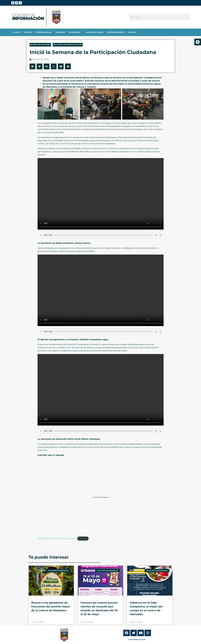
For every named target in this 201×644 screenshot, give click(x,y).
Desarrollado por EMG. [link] (137, 639)
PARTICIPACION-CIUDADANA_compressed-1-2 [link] (57, 539)
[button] (32, 66)
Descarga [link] (83, 539)
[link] (198, 42)
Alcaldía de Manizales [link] (40, 44)
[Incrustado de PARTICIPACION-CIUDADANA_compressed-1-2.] (101, 497)
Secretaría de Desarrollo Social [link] (68, 44)
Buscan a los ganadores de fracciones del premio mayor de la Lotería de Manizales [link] (51, 607)
